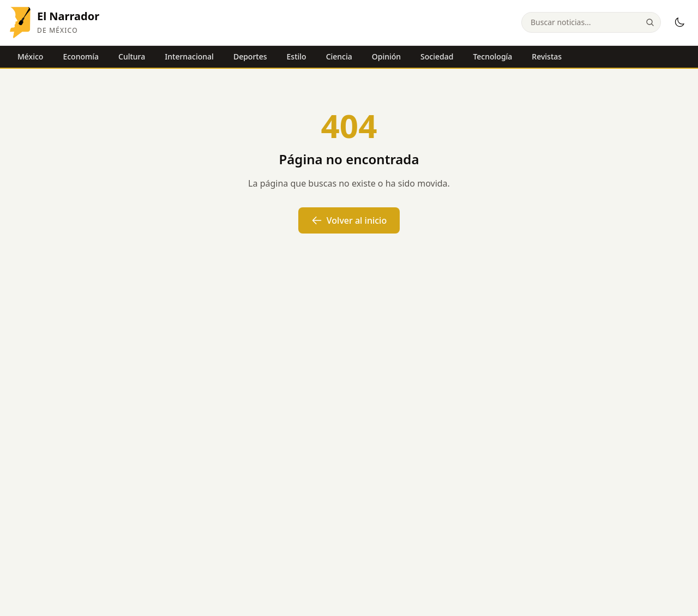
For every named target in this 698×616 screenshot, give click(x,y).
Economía (81, 56)
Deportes (250, 56)
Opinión (386, 56)
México (30, 56)
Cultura (132, 56)
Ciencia (339, 56)
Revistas (547, 56)
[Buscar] (650, 22)
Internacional (189, 56)
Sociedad (437, 56)
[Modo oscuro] (679, 22)
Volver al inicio (349, 220)
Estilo (297, 56)
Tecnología (492, 56)
